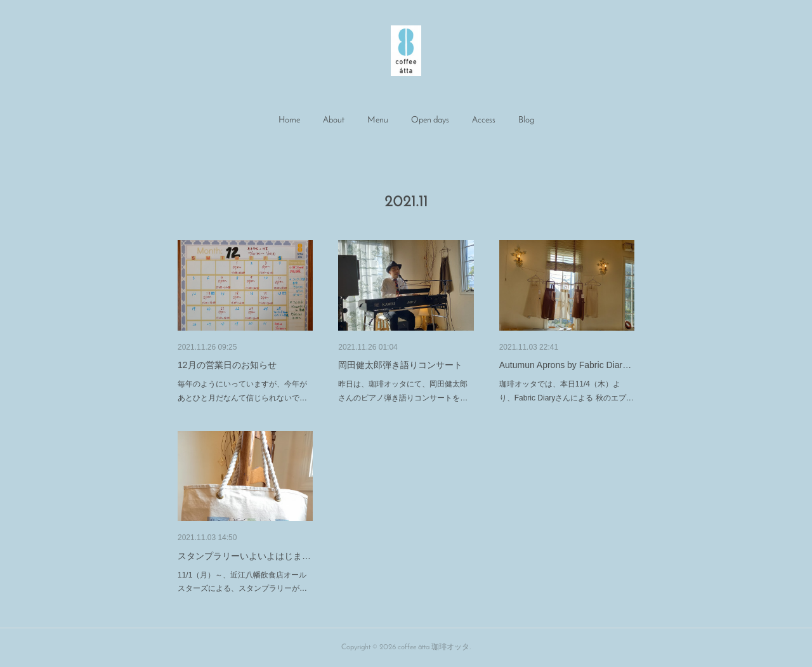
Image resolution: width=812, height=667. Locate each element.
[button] (289, 121)
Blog (526, 120)
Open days (430, 120)
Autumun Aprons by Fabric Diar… (566, 365)
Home (289, 120)
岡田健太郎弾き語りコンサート (400, 365)
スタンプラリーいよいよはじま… (244, 556)
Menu (378, 120)
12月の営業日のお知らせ (227, 365)
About (334, 120)
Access (484, 120)
